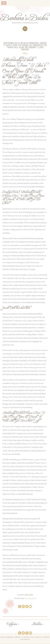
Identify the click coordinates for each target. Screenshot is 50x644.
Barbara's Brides (25, 22)
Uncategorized (30, 598)
